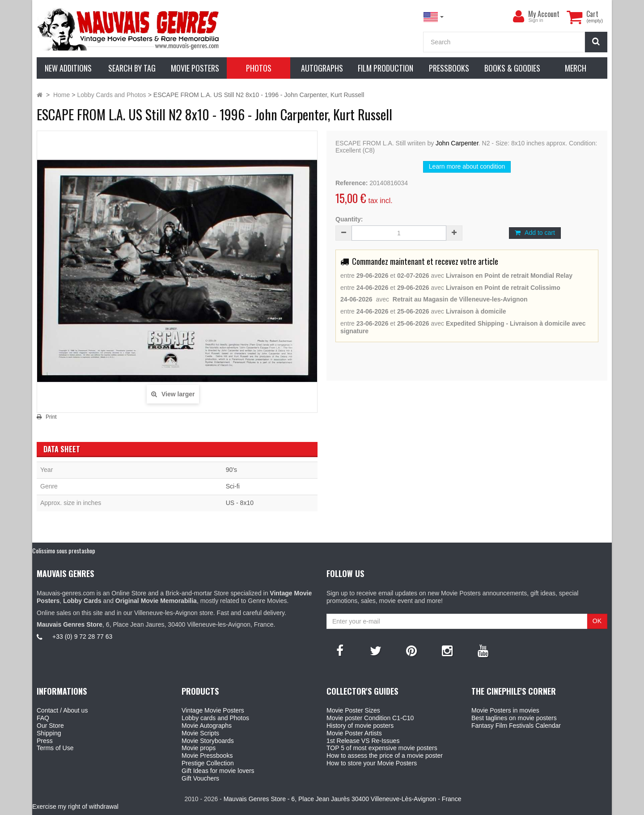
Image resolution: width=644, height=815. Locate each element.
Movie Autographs (207, 726)
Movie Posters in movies (505, 710)
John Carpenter (457, 143)
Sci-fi (233, 486)
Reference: (352, 183)
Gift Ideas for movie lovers (218, 771)
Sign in (536, 20)
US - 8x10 (240, 503)
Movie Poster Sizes (353, 710)
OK (597, 621)
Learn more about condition (467, 166)
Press (45, 741)
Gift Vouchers (200, 778)
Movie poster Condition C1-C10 (370, 718)
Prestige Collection (208, 763)
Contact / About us (62, 710)
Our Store (50, 726)
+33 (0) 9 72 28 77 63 (82, 637)
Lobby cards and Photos (215, 718)
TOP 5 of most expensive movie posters (382, 748)
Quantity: (349, 219)
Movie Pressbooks (207, 756)
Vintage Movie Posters (213, 710)
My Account (544, 14)
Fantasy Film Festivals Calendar (516, 726)
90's (231, 470)
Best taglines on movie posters (514, 718)
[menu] (518, 17)
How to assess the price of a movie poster (385, 756)
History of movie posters (360, 726)
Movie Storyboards (208, 741)
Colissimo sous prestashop (64, 550)
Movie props (199, 748)
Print (51, 417)
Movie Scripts (200, 733)
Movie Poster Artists (354, 733)
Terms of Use (55, 748)
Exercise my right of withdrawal (75, 807)
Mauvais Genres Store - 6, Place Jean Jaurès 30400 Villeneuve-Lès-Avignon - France (343, 799)
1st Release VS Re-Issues (363, 741)
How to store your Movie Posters (372, 763)
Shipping (49, 733)
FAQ (43, 718)
